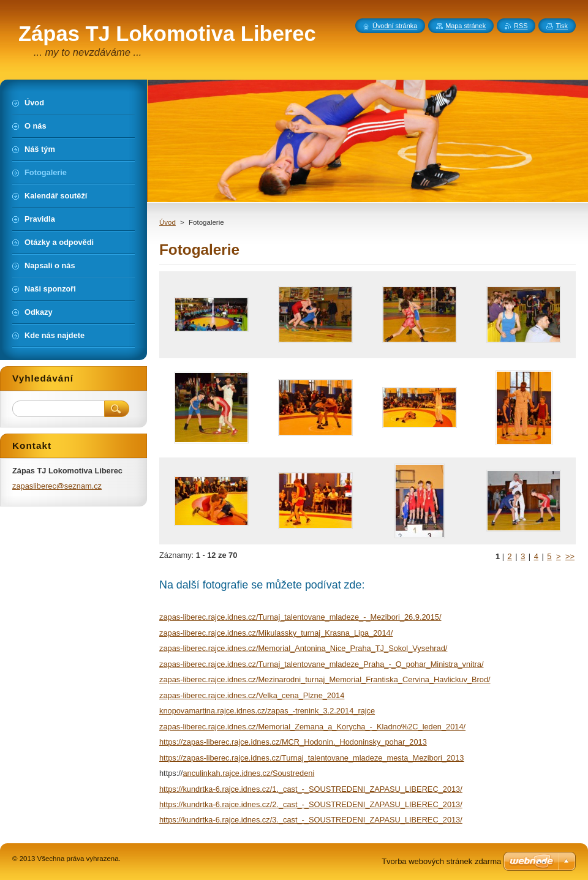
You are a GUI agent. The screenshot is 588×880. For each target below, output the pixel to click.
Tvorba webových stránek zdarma (441, 861)
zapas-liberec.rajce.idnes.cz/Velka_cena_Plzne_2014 (252, 695)
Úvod (168, 222)
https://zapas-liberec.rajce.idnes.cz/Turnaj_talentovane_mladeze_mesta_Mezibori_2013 (311, 758)
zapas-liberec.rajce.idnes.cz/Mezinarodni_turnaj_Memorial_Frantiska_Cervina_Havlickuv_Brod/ (325, 679)
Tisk (562, 26)
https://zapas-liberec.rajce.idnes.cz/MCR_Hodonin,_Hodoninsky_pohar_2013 (293, 742)
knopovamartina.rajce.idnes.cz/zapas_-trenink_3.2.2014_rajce (267, 711)
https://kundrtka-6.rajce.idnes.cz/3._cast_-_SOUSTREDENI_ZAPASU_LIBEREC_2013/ (311, 820)
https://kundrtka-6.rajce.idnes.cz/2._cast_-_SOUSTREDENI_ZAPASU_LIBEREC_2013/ (311, 804)
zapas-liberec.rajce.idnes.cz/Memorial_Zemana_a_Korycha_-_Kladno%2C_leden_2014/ (312, 727)
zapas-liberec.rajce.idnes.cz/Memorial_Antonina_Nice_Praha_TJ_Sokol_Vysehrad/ (303, 648)
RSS (521, 26)
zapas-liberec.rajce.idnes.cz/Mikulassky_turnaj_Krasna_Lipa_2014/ (276, 633)
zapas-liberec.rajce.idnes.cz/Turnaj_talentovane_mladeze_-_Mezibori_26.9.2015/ (300, 617)
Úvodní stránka (395, 26)
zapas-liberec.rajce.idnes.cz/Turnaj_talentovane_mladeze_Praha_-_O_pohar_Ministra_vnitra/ (321, 664)
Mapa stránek (466, 26)
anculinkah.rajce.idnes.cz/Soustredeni (248, 773)
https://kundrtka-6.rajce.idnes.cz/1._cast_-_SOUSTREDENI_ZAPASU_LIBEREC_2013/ (311, 789)
